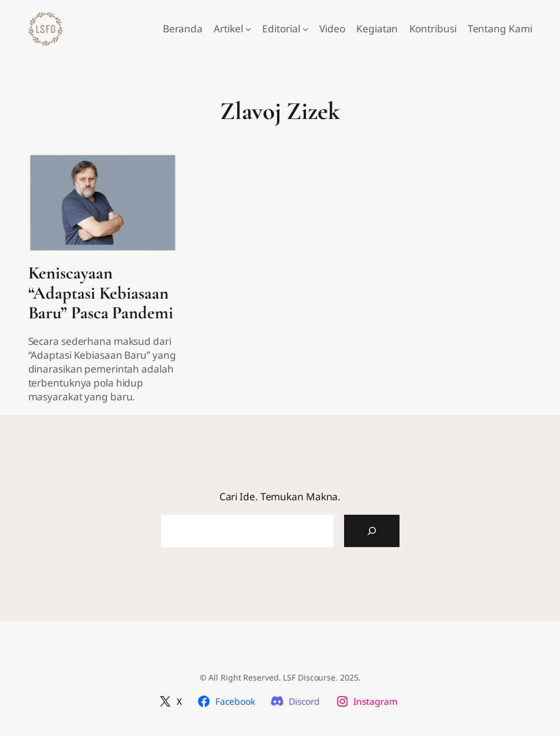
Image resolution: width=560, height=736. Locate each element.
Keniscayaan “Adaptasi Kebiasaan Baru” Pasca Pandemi (101, 293)
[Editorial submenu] (305, 29)
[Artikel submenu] (248, 29)
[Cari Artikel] (372, 531)
